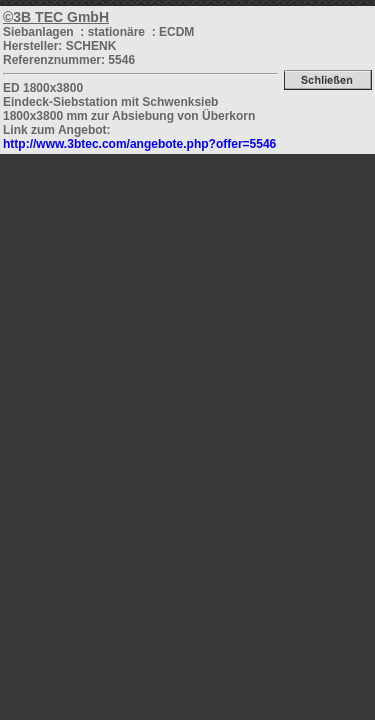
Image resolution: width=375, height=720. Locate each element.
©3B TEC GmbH (56, 17)
